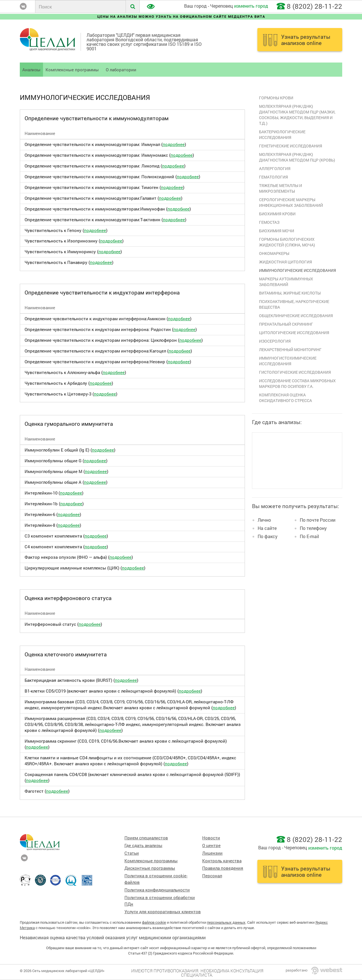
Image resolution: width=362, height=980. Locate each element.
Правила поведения (223, 868)
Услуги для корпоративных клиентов (163, 912)
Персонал (212, 876)
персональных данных (226, 922)
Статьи (132, 853)
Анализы (31, 70)
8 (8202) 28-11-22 (314, 6)
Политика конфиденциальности (157, 890)
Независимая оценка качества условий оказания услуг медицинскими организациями (113, 937)
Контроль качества (222, 861)
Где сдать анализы (143, 845)
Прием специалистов (146, 838)
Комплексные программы (72, 70)
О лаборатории (121, 70)
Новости (211, 838)
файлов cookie (154, 922)
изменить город (251, 6)
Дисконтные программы (150, 868)
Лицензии (212, 853)
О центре (211, 845)
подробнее (174, 144)
